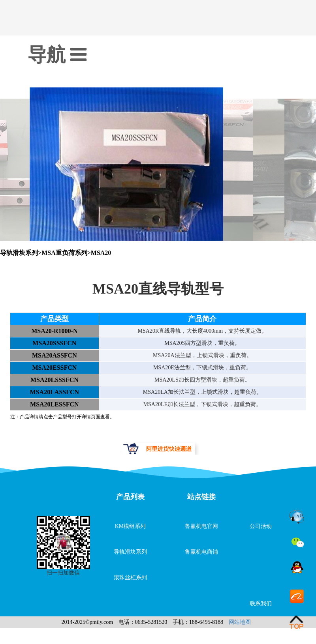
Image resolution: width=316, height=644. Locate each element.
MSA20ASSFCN (55, 355)
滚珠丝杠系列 (130, 578)
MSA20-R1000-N (54, 331)
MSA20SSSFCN (54, 343)
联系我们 (261, 604)
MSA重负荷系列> (66, 253)
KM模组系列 (131, 526)
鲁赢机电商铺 (201, 552)
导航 (57, 55)
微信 (297, 542)
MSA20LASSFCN (55, 392)
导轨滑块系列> (21, 253)
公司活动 (261, 526)
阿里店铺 (297, 595)
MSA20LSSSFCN (55, 380)
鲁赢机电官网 (201, 526)
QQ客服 (297, 569)
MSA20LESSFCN (55, 404)
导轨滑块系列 (130, 552)
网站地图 (240, 622)
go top (297, 622)
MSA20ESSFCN (54, 368)
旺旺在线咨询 (297, 515)
